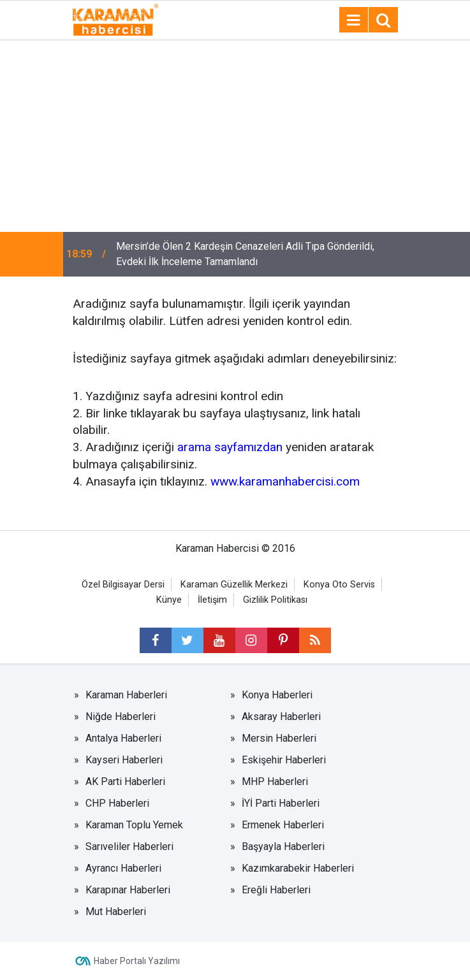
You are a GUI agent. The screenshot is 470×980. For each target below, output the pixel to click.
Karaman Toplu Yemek (134, 825)
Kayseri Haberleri (124, 760)
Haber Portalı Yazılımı (137, 961)
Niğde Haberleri (121, 717)
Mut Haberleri (116, 912)
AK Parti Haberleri (125, 782)
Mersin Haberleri (279, 738)
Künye (169, 600)
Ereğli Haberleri (276, 890)
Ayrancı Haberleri (123, 868)
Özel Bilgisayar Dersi (123, 585)
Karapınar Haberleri (128, 890)
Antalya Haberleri (123, 738)
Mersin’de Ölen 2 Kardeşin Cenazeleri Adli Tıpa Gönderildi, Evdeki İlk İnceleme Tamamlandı (245, 254)
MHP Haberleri (275, 782)
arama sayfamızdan (230, 447)
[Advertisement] (235, 136)
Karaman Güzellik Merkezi (234, 585)
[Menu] (354, 20)
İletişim (212, 600)
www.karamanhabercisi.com (285, 481)
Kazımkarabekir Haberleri (298, 868)
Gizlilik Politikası (275, 600)
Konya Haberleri (277, 695)
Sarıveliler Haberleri (129, 847)
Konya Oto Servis (339, 585)
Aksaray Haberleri (281, 717)
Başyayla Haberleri (283, 847)
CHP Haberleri (117, 803)
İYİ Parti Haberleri (281, 803)
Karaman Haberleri (126, 695)
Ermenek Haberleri (283, 825)
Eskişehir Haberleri (284, 760)
